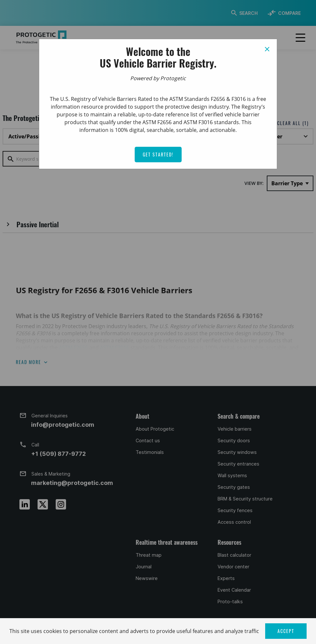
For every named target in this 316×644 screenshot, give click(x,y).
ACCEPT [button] (286, 631)
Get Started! (158, 154)
